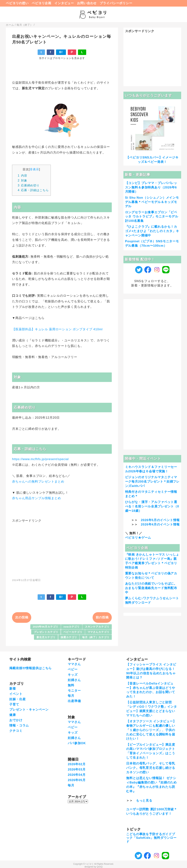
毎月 (71, 696)
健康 (13, 715)
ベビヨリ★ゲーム (138, 538)
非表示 (34, 169)
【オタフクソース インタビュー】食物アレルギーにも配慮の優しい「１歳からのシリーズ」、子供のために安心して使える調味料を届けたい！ (151, 730)
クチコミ (16, 731)
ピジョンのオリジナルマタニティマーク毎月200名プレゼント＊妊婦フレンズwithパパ (152, 482)
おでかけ (16, 720)
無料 (71, 685)
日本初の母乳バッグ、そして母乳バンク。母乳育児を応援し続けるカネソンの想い (151, 768)
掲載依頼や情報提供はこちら (30, 668)
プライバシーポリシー (116, 3)
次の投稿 (22, 617)
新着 (13, 689)
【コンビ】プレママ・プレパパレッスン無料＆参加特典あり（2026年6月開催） (151, 187)
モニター (74, 691)
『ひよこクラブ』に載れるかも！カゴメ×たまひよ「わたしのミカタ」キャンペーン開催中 (152, 231)
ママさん (74, 664)
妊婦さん (74, 680)
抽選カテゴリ (69, 637)
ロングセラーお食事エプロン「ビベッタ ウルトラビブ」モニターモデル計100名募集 (152, 217)
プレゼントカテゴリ (46, 632)
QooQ (100, 867)
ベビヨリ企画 (42, 3)
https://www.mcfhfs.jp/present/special (40, 459)
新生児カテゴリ (46, 637)
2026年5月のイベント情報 (160, 520)
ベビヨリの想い (17, 3)
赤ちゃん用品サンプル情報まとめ (37, 498)
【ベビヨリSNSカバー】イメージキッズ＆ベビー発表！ (152, 160)
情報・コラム (19, 725)
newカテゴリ (72, 627)
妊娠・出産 (17, 699)
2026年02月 (77, 764)
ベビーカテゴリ (73, 632)
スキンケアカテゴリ (97, 627)
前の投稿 (102, 617)
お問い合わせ (87, 3)
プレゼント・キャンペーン (29, 710)
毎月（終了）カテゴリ (96, 637)
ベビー (73, 669)
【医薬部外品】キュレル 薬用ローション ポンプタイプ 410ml (57, 329)
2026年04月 (77, 775)
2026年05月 (77, 780)
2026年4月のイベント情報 (160, 524)
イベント (16, 694)
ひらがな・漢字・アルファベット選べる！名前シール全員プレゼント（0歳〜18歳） (152, 506)
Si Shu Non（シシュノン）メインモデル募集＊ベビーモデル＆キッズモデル (152, 202)
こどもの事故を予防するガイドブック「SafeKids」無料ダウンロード (151, 838)
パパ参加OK (77, 743)
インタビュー (64, 3)
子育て (14, 704)
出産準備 (74, 701)
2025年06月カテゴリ (46, 627)
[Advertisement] (62, 548)
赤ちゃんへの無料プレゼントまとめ (38, 482)
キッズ (73, 675)
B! (61, 52)
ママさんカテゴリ (99, 632)
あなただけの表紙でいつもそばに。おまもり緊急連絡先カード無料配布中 (151, 588)
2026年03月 (77, 769)
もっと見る (144, 801)
